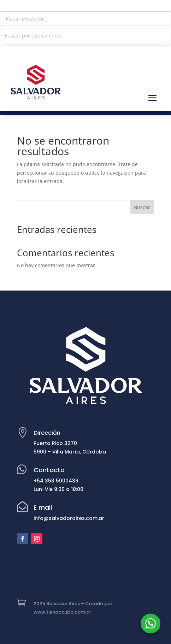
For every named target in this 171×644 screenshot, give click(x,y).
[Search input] (80, 35)
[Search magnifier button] (165, 35)
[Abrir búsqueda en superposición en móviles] (85, 18)
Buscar (142, 207)
